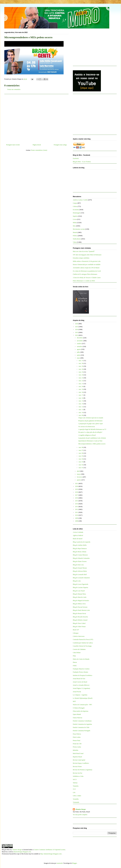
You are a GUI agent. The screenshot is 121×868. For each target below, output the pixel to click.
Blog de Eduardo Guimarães (81, 558)
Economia (76, 210)
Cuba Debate (77, 653)
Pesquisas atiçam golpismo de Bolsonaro (90, 421)
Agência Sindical (78, 535)
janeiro (79, 480)
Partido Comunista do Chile (81, 727)
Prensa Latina (77, 747)
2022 (77, 335)
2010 (77, 515)
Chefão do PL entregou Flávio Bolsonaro (85, 274)
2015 (77, 501)
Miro (74, 226)
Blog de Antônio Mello (80, 545)
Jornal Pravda (77, 692)
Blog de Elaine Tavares (80, 561)
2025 (77, 327)
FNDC (75, 666)
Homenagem (77, 213)
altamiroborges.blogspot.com (22, 852)
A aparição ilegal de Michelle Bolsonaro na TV (92, 429)
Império (75, 216)
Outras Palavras (78, 718)
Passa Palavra (77, 734)
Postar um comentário (14, 89)
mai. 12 (81, 407)
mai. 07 (81, 450)
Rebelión (76, 750)
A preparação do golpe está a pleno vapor (91, 424)
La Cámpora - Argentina (80, 695)
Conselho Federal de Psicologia (82, 646)
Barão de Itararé (78, 539)
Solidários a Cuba (78, 776)
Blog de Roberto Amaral (80, 620)
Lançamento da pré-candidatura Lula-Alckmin (92, 438)
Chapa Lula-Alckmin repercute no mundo (91, 418)
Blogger (74, 863)
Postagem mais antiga (60, 145)
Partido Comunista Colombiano (82, 721)
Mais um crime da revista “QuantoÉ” (84, 251)
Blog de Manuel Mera (79, 594)
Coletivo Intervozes (79, 636)
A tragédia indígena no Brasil (87, 435)
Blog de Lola (77, 581)
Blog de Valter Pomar (79, 627)
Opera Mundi (77, 714)
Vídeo (75, 242)
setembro (80, 347)
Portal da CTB (77, 744)
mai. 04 (81, 459)
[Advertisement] (36, 118)
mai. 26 (81, 369)
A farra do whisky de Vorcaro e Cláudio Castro (87, 278)
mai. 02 (81, 465)
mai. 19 (81, 389)
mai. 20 (81, 386)
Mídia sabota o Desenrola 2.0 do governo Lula (87, 261)
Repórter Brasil (77, 757)
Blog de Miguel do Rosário (81, 601)
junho (79, 355)
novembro (80, 341)
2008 (77, 521)
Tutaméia (76, 786)
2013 (77, 507)
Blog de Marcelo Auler (80, 597)
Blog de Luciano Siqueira (80, 587)
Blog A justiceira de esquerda (82, 542)
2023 (77, 332)
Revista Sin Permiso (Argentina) (82, 770)
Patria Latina (77, 737)
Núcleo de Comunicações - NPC (82, 705)
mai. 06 (81, 453)
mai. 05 (81, 456)
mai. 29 (81, 366)
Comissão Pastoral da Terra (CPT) (83, 640)
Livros (75, 219)
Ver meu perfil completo (80, 815)
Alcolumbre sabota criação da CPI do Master (86, 268)
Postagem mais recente (13, 145)
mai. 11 (81, 410)
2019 (77, 489)
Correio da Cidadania (79, 649)
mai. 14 (81, 404)
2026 (77, 324)
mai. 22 (81, 381)
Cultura (75, 206)
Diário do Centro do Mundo (81, 659)
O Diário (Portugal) (79, 708)
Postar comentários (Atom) (39, 150)
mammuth (60, 863)
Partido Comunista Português (82, 731)
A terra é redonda (78, 532)
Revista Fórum (77, 767)
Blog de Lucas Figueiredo (81, 584)
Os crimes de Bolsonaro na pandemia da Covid (87, 271)
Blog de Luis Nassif (79, 591)
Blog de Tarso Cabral (79, 623)
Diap (74, 656)
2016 (77, 498)
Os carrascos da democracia (87, 427)
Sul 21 (75, 779)
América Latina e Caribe (80, 200)
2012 (77, 509)
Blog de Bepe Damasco (80, 548)
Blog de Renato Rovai (79, 613)
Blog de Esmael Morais (80, 568)
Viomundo (76, 802)
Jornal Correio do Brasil (80, 682)
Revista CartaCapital (79, 760)
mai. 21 (81, 384)
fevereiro (80, 477)
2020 (77, 486)
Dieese (75, 662)
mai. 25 (81, 372)
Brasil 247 (76, 630)
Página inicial (37, 145)
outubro (79, 344)
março (79, 474)
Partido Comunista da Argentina (82, 724)
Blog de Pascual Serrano (80, 607)
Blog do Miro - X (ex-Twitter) (82, 162)
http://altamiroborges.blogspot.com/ (51, 854)
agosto (79, 349)
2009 (77, 518)
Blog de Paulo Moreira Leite (81, 610)
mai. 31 (81, 361)
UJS (74, 793)
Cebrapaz (76, 633)
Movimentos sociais (79, 229)
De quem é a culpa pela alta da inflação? (90, 432)
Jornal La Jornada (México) (81, 685)
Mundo (75, 232)
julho (79, 352)
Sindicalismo (77, 239)
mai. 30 (81, 363)
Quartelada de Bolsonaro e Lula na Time (90, 441)
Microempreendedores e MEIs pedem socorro (92, 444)
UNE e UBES (77, 796)
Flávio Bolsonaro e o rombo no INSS (84, 281)
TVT (74, 789)
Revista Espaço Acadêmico (81, 763)
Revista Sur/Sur (78, 773)
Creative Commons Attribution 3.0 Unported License (49, 850)
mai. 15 (81, 401)
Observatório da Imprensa (81, 711)
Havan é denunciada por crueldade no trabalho (87, 265)
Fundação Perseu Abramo (80, 672)
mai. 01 (81, 468)
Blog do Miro (6, 850)
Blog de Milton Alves (79, 604)
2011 (77, 512)
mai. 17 (81, 395)
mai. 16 (81, 398)
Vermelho (76, 799)
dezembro (80, 338)
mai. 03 (81, 462)
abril (78, 471)
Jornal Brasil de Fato (79, 679)
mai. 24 (81, 375)
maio (79, 358)
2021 (77, 484)
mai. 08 (81, 447)
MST (74, 701)
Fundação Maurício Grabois (81, 669)
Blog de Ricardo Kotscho (80, 617)
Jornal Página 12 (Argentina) (81, 688)
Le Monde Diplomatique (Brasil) (83, 698)
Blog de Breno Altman (80, 552)
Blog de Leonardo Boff (80, 575)
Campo (75, 203)
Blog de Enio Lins (78, 565)
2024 (77, 329)
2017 (77, 495)
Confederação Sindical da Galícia (83, 643)
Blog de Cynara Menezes (80, 555)
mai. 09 (81, 415)
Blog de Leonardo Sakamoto (81, 578)
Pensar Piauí (77, 740)
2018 (77, 492)
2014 (77, 504)
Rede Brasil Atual (78, 753)
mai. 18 (81, 392)
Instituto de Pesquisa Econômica (82, 675)
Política (75, 236)
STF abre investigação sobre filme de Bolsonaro (87, 255)
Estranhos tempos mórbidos (81, 258)
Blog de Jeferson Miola (80, 571)
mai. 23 (81, 378)
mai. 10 (81, 412)
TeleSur (75, 783)
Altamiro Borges (81, 809)
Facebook (76, 158)
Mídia (75, 223)
